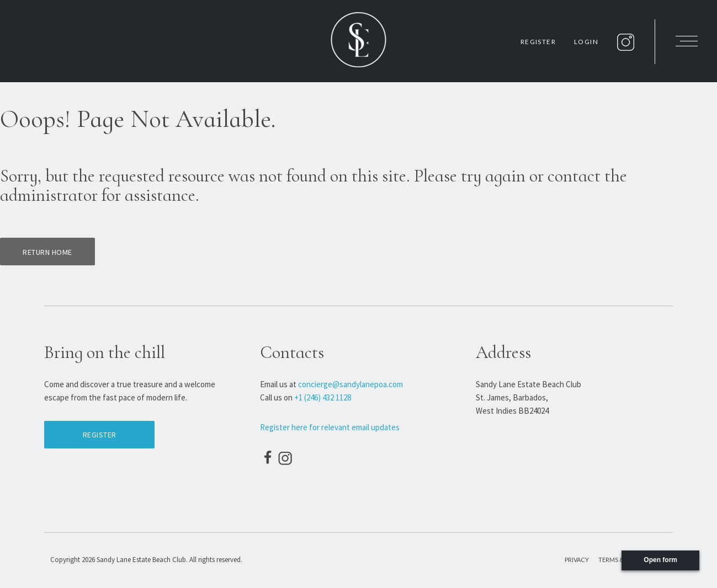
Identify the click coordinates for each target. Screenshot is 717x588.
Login (586, 42)
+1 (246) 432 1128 (323, 397)
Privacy (577, 560)
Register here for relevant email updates (330, 427)
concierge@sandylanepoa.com (350, 384)
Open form (660, 560)
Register (538, 42)
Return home (47, 252)
